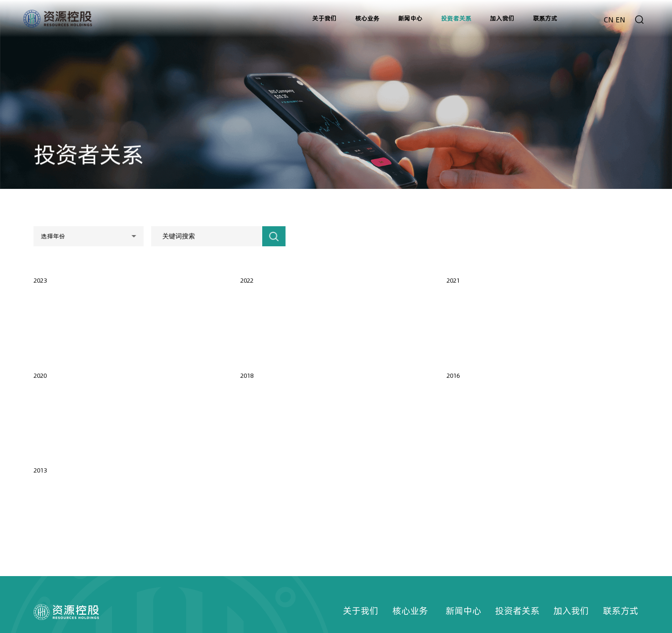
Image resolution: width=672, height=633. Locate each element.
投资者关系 (517, 611)
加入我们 (571, 611)
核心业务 (410, 611)
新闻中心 (463, 611)
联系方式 (621, 611)
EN (620, 20)
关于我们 (361, 611)
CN (609, 20)
